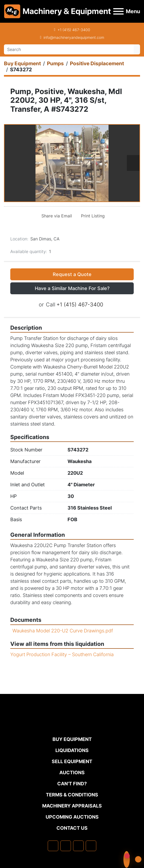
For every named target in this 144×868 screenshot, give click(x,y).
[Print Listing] (92, 216)
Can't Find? (72, 784)
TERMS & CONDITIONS (72, 795)
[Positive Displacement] (97, 64)
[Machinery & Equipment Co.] (72, 725)
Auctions (72, 773)
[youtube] (91, 846)
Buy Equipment (72, 739)
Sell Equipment (72, 761)
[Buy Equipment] (22, 64)
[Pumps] (55, 64)
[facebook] (53, 846)
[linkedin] (66, 846)
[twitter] (78, 846)
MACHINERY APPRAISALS (72, 806)
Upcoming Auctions (72, 817)
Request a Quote (72, 274)
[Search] (69, 49)
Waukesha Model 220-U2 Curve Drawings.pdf (63, 631)
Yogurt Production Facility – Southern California (62, 654)
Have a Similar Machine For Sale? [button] (72, 288)
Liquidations (72, 750)
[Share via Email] (56, 216)
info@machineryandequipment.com (74, 37)
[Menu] (118, 11)
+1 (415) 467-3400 (74, 30)
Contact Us (72, 828)
